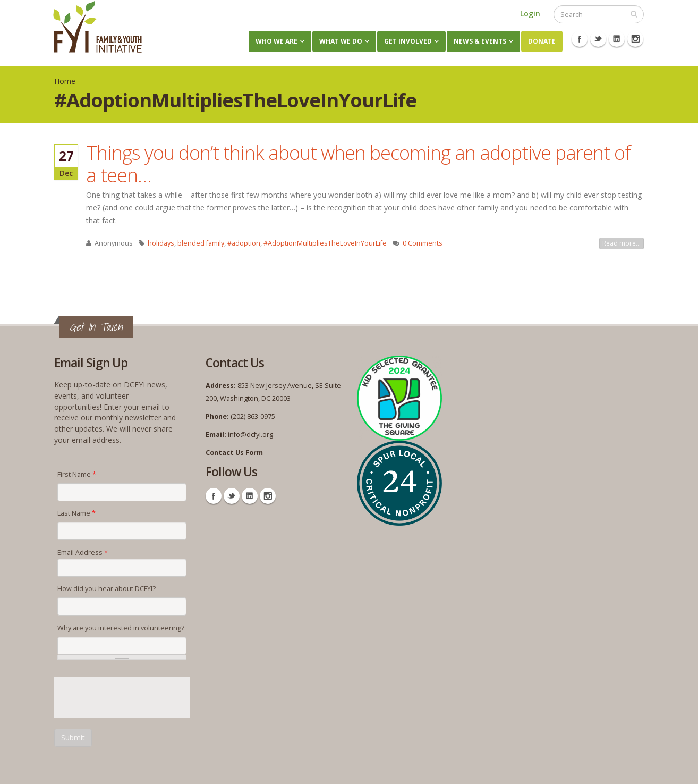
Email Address (83, 553)
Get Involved (408, 41)
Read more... (622, 243)
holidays (161, 243)
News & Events (480, 41)
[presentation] (135, 697)
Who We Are (276, 41)
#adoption (244, 243)
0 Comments (423, 243)
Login (530, 14)
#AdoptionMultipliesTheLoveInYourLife (325, 243)
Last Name (76, 513)
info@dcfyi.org (250, 435)
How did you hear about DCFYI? (107, 589)
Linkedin (617, 39)
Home (65, 81)
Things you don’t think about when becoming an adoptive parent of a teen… (358, 164)
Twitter (598, 39)
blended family (201, 243)
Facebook (580, 39)
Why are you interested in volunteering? (121, 628)
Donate (542, 41)
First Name (77, 474)
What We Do (341, 41)
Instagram (635, 39)
